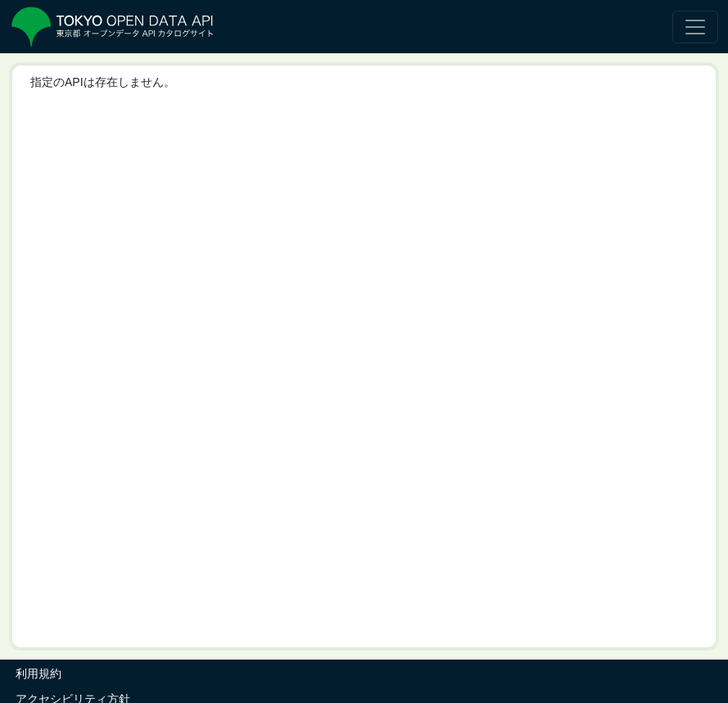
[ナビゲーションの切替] (695, 27)
